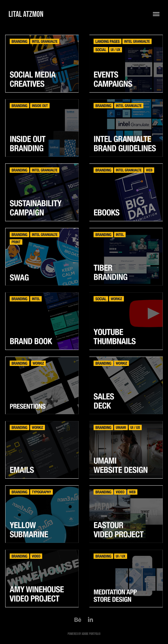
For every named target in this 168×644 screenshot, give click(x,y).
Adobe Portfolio (91, 634)
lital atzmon (27, 14)
